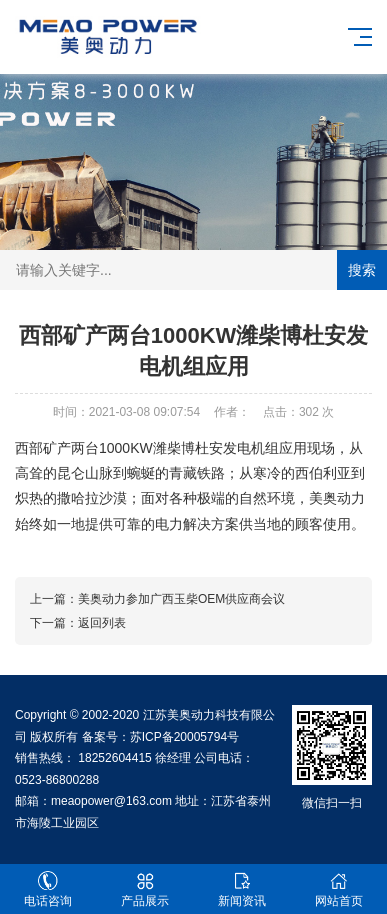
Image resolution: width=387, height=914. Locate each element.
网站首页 (338, 889)
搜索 (362, 270)
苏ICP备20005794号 (184, 737)
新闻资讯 (242, 889)
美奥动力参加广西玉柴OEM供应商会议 (181, 599)
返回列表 (102, 623)
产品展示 (145, 889)
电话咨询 (48, 889)
